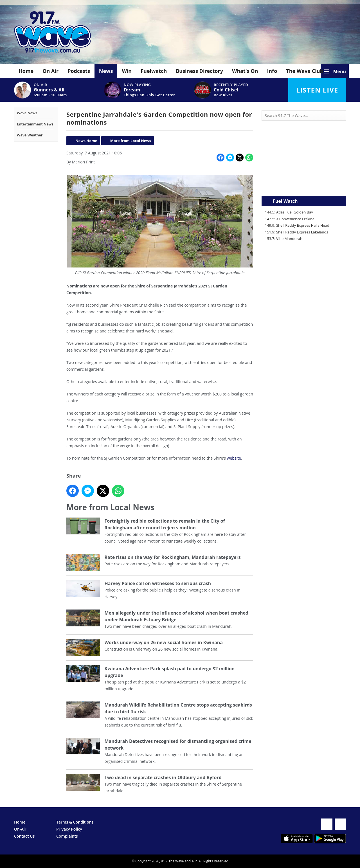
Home (26, 71)
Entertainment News (35, 124)
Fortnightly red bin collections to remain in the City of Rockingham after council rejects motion (165, 525)
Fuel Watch (285, 201)
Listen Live (317, 90)
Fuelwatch (154, 71)
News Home (86, 141)
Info (272, 71)
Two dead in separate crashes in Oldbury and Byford (163, 777)
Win (127, 71)
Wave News (27, 113)
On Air (50, 71)
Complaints (67, 836)
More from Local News (131, 141)
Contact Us (24, 836)
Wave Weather (30, 135)
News (106, 71)
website (234, 458)
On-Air (20, 829)
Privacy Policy (69, 829)
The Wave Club (305, 71)
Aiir (194, 861)
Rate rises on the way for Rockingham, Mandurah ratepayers (173, 557)
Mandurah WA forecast (304, 185)
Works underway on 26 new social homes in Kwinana (164, 642)
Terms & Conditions (75, 822)
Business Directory (199, 71)
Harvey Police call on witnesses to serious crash (158, 583)
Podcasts (79, 71)
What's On (245, 71)
